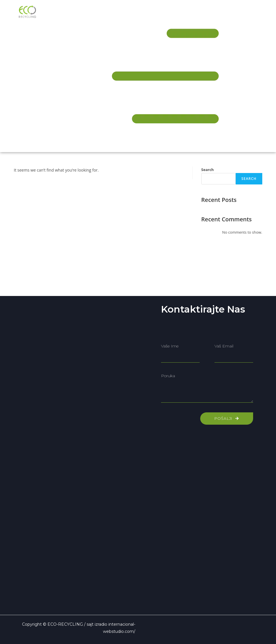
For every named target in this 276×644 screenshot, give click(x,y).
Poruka (168, 376)
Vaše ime (170, 346)
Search (208, 170)
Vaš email (224, 346)
